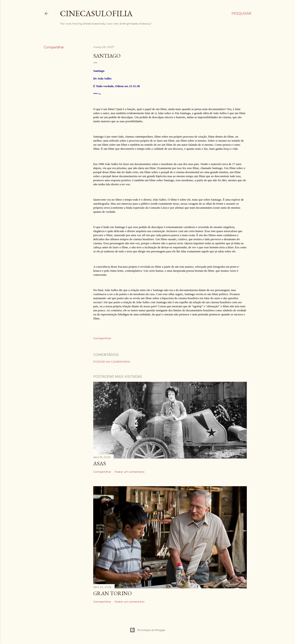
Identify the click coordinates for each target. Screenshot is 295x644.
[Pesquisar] (241, 14)
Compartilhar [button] (54, 47)
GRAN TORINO (112, 593)
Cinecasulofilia (96, 13)
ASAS (100, 463)
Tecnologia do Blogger (148, 630)
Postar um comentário (112, 362)
